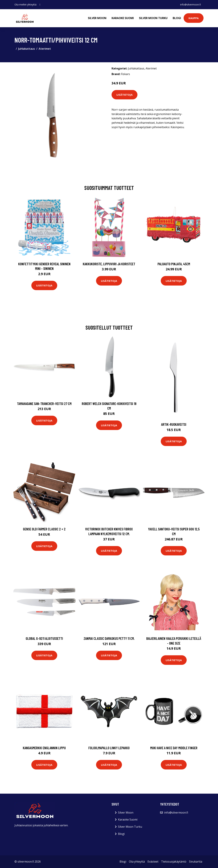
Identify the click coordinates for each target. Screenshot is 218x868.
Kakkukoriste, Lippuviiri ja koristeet (109, 264)
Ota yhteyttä (137, 862)
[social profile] (40, 5)
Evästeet (153, 862)
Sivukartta (196, 862)
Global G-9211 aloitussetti (44, 638)
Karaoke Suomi (123, 18)
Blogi (177, 18)
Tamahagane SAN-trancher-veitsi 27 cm (44, 404)
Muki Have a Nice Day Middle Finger (174, 748)
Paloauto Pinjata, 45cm (174, 264)
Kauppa (194, 18)
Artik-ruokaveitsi (174, 424)
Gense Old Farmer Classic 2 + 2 (44, 529)
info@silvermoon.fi (190, 5)
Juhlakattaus (27, 49)
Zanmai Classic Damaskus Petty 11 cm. (109, 638)
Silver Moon (97, 18)
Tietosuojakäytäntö (174, 862)
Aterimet (45, 49)
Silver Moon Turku (153, 18)
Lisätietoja (124, 95)
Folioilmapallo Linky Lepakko (109, 748)
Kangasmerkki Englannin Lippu (44, 748)
